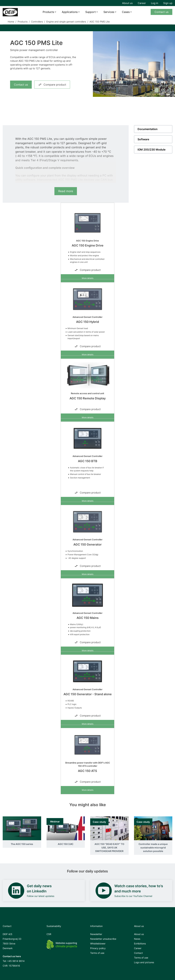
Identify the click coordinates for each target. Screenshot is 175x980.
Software (143, 139)
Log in (155, 3)
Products (48, 12)
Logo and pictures (144, 962)
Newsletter (96, 934)
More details (88, 278)
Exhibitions (140, 944)
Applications (70, 12)
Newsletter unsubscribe (103, 939)
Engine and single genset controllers (66, 22)
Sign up (168, 3)
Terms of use (97, 953)
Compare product (52, 85)
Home (11, 22)
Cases (126, 12)
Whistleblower (98, 944)
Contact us (161, 12)
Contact (138, 953)
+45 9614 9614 (16, 961)
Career (142, 3)
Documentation (148, 129)
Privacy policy (98, 948)
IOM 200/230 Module (151, 150)
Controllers (37, 22)
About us (127, 3)
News (137, 939)
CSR (49, 934)
